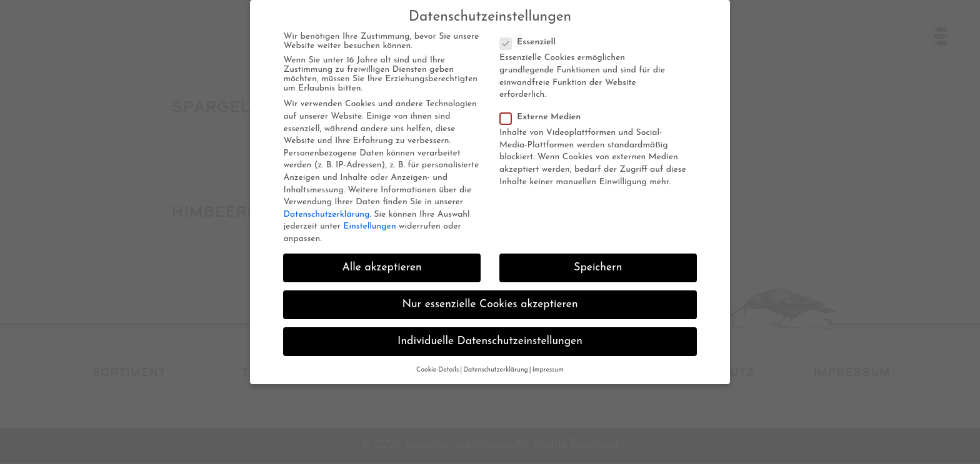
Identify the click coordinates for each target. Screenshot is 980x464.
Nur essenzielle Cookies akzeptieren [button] (490, 304)
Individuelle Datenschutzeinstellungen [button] (490, 341)
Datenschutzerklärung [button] (496, 370)
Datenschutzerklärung (326, 215)
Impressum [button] (548, 370)
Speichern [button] (598, 268)
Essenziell (532, 42)
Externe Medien (544, 117)
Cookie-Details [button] (437, 370)
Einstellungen (369, 226)
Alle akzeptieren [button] (382, 268)
